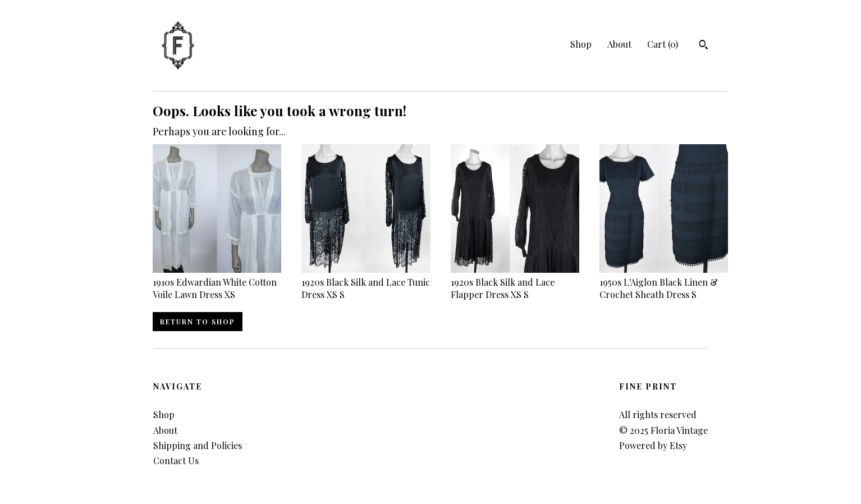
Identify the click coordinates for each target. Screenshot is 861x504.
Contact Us (176, 461)
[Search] (704, 46)
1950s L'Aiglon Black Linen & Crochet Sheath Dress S (664, 282)
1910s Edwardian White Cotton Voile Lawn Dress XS (217, 282)
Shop (581, 44)
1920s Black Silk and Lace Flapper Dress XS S (515, 282)
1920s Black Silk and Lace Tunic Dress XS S (366, 282)
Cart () (663, 44)
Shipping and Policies (198, 445)
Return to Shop (198, 322)
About (619, 44)
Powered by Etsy (653, 445)
